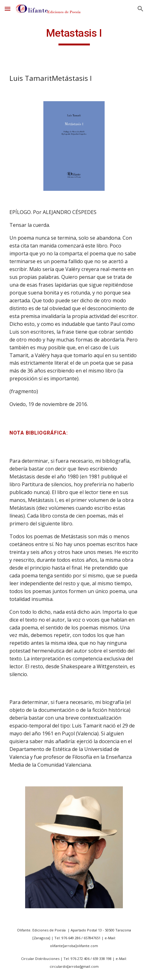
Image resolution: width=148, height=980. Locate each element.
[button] (8, 9)
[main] (74, 36)
